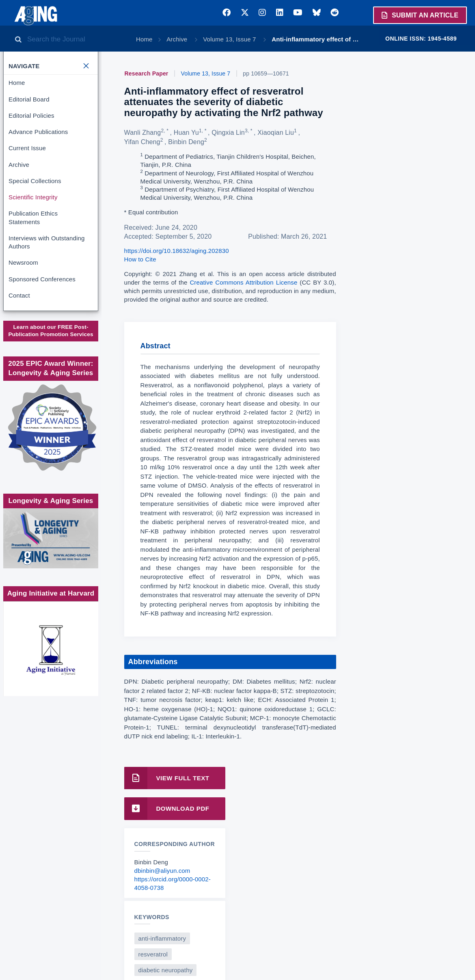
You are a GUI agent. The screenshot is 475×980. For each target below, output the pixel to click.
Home (144, 39)
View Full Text (167, 778)
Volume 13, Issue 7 (230, 39)
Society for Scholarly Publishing (50, 382)
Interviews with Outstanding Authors (46, 242)
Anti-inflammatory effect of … (315, 39)
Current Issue (27, 148)
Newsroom (23, 262)
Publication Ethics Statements (33, 217)
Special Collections (35, 181)
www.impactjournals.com (50, 341)
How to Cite (140, 259)
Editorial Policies (31, 115)
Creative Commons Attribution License (243, 282)
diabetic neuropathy (166, 970)
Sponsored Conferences (42, 279)
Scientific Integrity (33, 197)
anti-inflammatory (162, 938)
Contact (19, 295)
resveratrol (153, 954)
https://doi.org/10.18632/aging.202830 (177, 251)
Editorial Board (29, 99)
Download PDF (167, 808)
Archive (178, 39)
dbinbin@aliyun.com (162, 871)
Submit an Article (419, 15)
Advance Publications (38, 132)
